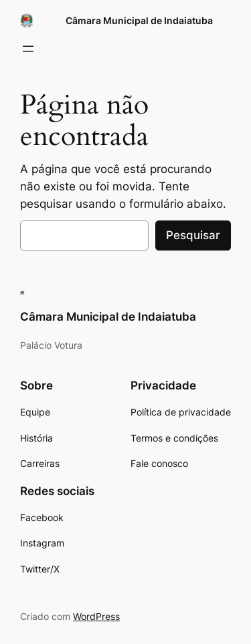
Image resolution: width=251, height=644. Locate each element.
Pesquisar (193, 235)
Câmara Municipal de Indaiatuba (139, 20)
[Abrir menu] (28, 49)
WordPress (96, 616)
